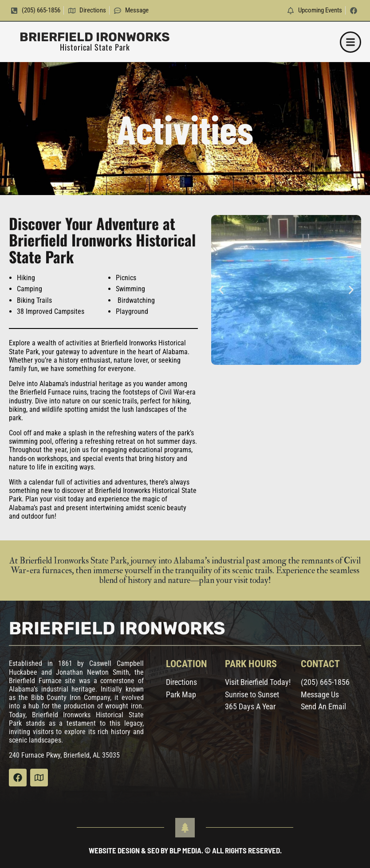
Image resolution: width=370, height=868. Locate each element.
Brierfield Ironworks (95, 37)
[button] (350, 42)
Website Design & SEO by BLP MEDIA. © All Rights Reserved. (185, 850)
